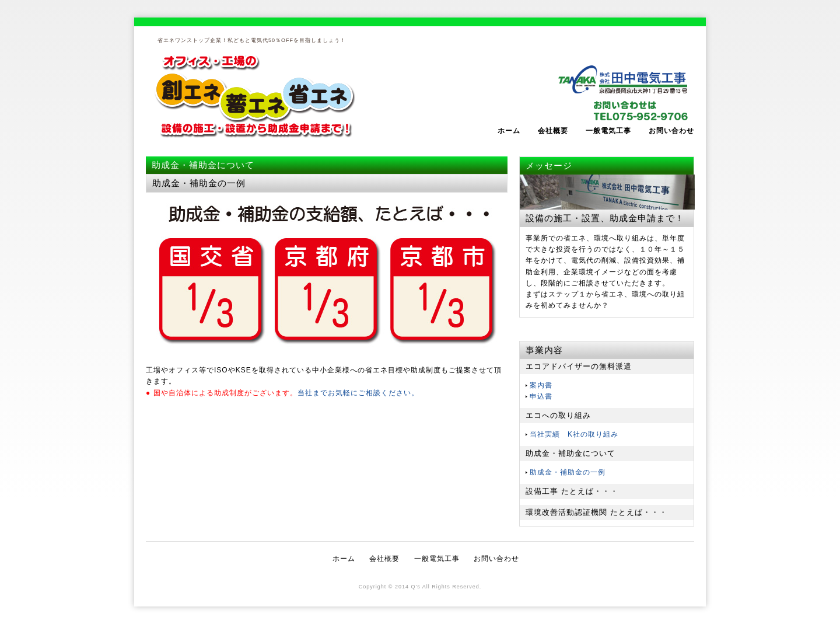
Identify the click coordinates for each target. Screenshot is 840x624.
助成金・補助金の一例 (568, 472)
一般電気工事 (608, 131)
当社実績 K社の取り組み (574, 434)
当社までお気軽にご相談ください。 (358, 393)
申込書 (541, 396)
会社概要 (553, 131)
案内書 (541, 385)
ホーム (509, 131)
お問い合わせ (671, 131)
